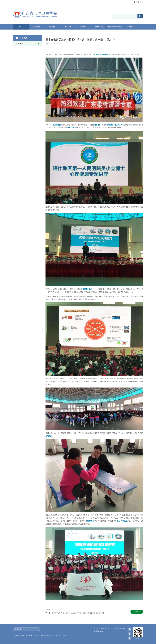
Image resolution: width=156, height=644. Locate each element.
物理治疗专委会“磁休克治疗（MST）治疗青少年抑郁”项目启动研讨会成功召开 (78, 613)
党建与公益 (99, 27)
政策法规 (68, 27)
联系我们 (130, 27)
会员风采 (83, 27)
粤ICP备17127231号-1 (59, 635)
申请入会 (140, 2)
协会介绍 (36, 27)
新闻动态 (52, 27)
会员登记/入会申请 (114, 27)
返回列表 (137, 612)
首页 (21, 27)
